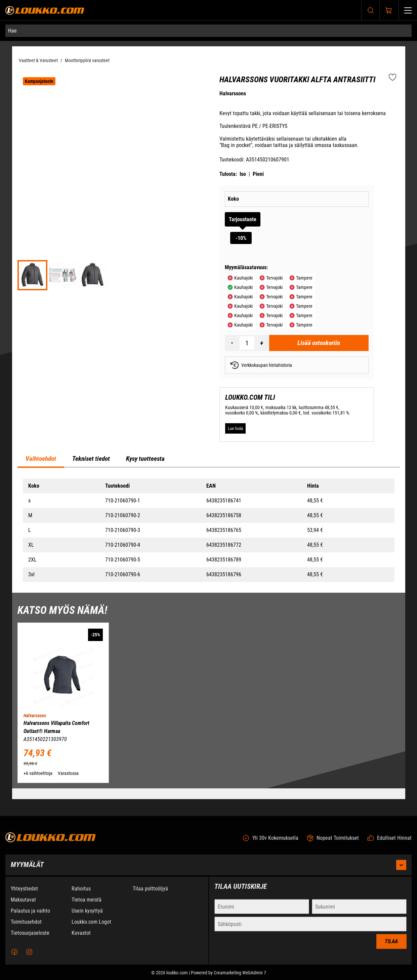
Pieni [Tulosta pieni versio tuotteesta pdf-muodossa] (258, 174)
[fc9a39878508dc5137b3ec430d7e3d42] (62, 275)
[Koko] (314, 199)
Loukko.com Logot (91, 927)
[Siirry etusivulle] (45, 10)
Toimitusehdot (26, 927)
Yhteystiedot (24, 894)
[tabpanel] (209, 530)
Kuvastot (81, 938)
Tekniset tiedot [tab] (91, 459)
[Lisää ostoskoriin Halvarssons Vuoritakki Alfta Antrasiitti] (319, 343)
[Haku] (371, 10)
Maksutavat (23, 905)
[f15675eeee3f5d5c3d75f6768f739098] (93, 275)
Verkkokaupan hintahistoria (261, 365)
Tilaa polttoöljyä (150, 894)
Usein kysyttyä (87, 916)
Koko (233, 199)
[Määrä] (247, 343)
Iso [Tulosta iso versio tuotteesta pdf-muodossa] (243, 174)
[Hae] (208, 31)
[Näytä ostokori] (389, 10)
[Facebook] (14, 957)
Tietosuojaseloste (30, 938)
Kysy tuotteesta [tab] (145, 459)
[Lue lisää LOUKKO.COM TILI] (235, 429)
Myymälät (208, 870)
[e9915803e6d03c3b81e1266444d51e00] (33, 275)
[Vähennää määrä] (232, 343)
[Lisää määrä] (262, 343)
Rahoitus (81, 894)
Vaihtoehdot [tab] (41, 459)
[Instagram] (29, 957)
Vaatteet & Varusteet (38, 60)
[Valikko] (408, 10)
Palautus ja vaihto (30, 916)
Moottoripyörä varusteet (87, 60)
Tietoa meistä (87, 905)
